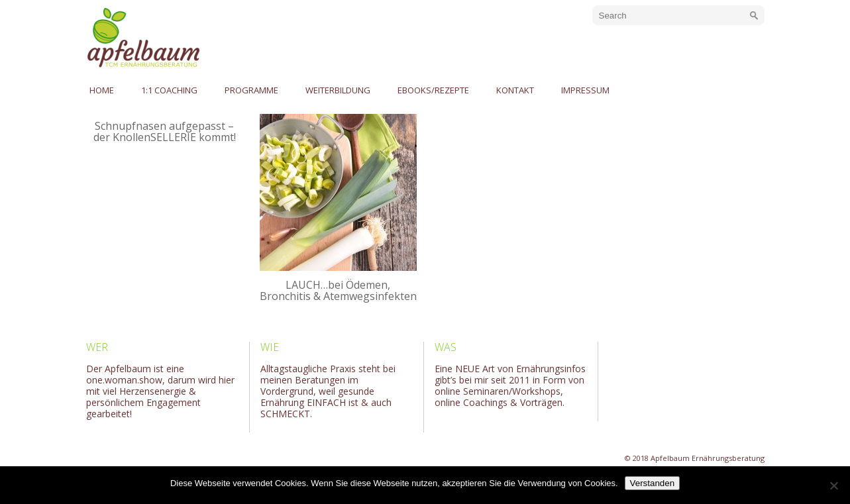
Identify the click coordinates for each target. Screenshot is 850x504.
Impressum (585, 90)
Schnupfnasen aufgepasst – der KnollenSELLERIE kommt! (165, 131)
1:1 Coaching (169, 90)
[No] (833, 485)
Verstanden (652, 483)
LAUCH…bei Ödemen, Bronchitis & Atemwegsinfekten (338, 290)
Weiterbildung (338, 90)
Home (102, 90)
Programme (251, 90)
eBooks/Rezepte (433, 90)
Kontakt (515, 90)
